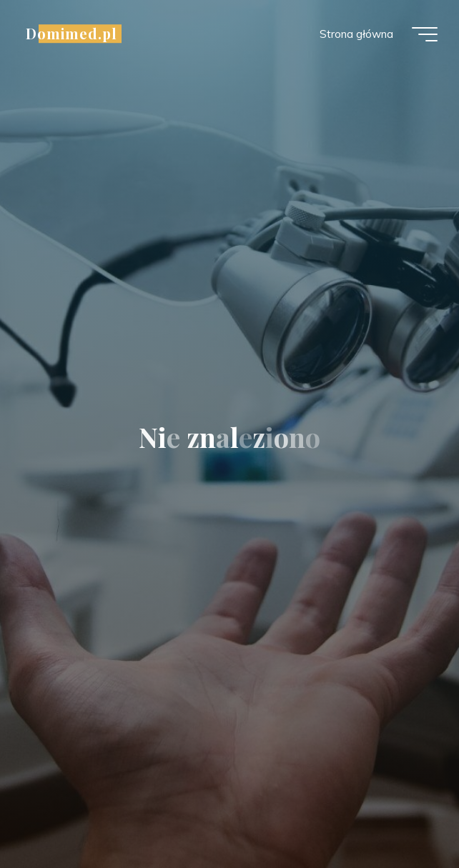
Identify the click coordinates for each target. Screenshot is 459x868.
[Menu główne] (425, 34)
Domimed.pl (71, 34)
